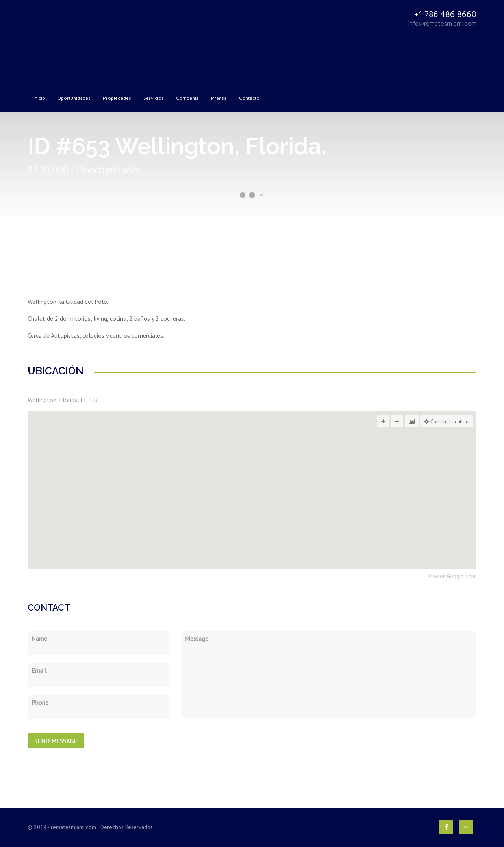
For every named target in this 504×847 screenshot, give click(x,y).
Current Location (446, 421)
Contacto (249, 98)
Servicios (154, 98)
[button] (252, 511)
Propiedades (117, 98)
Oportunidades (74, 98)
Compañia (187, 98)
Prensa (219, 98)
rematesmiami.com (73, 827)
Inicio (39, 98)
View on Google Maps (452, 577)
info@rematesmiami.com (442, 23)
